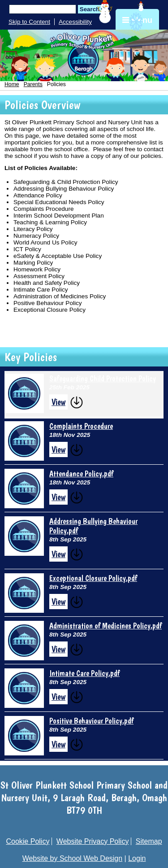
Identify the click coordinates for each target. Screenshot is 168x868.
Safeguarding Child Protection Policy (103, 378)
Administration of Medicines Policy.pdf (106, 626)
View (58, 402)
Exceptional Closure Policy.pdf (93, 578)
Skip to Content (29, 22)
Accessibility (75, 22)
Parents (33, 84)
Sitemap (149, 841)
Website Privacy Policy (93, 841)
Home (12, 84)
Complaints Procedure (81, 426)
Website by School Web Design (73, 858)
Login (137, 858)
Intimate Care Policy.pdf (84, 673)
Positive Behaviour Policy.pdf (91, 721)
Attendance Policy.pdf (81, 473)
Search (90, 9)
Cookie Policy (28, 841)
